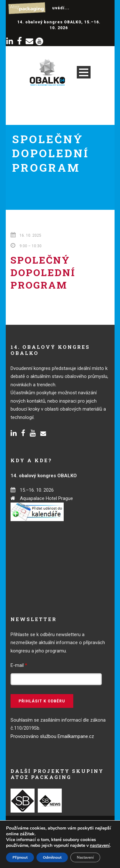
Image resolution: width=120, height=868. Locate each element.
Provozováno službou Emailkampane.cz (52, 736)
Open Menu (84, 72)
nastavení (100, 846)
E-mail (19, 665)
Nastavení (85, 857)
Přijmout (20, 857)
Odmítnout (52, 857)
